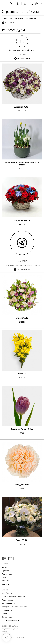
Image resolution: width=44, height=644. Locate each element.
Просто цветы (7, 600)
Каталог (5, 567)
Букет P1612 (22, 318)
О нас (4, 577)
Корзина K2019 (22, 220)
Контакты (6, 584)
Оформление (7, 571)
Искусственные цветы (11, 620)
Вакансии (5, 581)
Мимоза (22, 374)
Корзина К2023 (22, 107)
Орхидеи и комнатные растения (14, 607)
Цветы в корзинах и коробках (13, 597)
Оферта (4, 632)
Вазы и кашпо (7, 617)
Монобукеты (7, 593)
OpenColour (20, 637)
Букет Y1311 (22, 540)
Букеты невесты (8, 603)
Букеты (5, 590)
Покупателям (7, 574)
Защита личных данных (10, 629)
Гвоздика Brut (22, 485)
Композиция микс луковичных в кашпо (22, 164)
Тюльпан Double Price (22, 429)
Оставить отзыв (22, 59)
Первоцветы (7, 610)
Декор (4, 614)
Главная (5, 564)
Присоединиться (22, 270)
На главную (8, 23)
